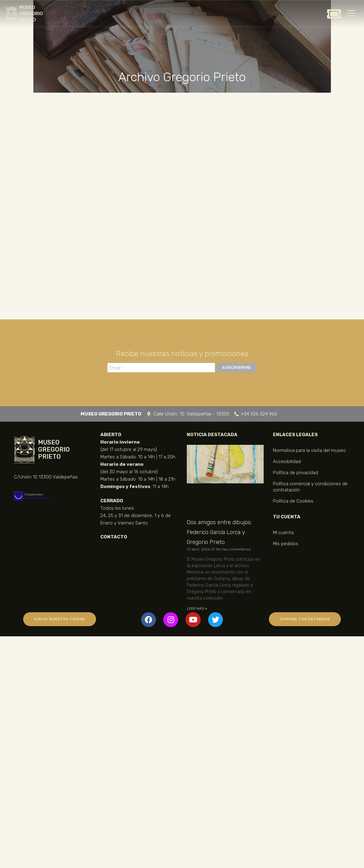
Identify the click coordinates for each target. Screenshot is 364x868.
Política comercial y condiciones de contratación (310, 487)
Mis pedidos (286, 544)
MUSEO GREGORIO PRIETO (31, 14)
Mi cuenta (283, 533)
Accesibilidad (287, 461)
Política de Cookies (293, 501)
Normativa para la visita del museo (309, 450)
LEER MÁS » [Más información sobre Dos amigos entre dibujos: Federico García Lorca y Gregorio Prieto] (197, 609)
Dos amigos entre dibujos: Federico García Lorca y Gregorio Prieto (219, 532)
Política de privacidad (295, 473)
